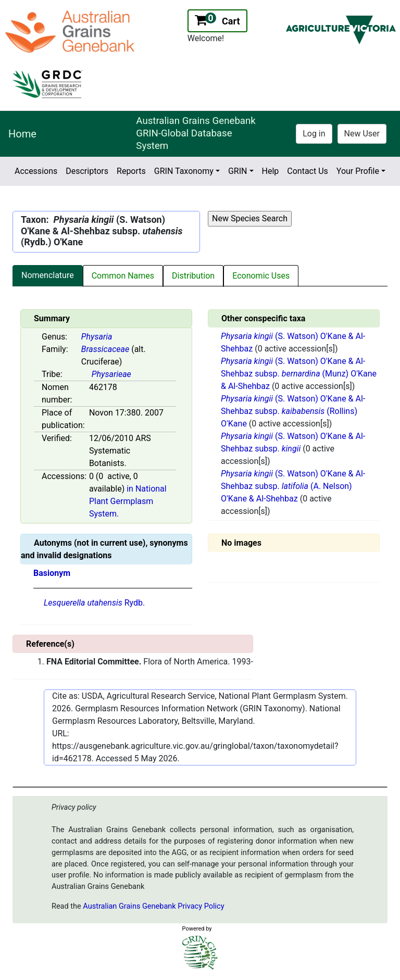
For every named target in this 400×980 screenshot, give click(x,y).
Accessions (36, 171)
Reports (131, 171)
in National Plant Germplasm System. (128, 501)
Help (271, 171)
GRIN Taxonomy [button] (184, 171)
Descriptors (87, 171)
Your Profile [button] (358, 171)
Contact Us (308, 171)
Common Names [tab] (123, 276)
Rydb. (94, 603)
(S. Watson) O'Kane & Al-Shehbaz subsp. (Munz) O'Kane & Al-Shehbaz (299, 374)
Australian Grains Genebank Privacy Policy (153, 906)
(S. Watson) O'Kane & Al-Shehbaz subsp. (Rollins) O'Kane (293, 411)
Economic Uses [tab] (261, 276)
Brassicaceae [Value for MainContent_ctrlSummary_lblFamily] (105, 349)
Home (22, 134)
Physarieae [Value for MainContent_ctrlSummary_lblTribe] (111, 374)
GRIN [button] (238, 171)
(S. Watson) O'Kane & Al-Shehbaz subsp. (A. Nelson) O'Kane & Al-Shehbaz (293, 486)
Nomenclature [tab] (48, 275)
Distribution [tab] (193, 276)
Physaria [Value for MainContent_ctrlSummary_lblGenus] (97, 337)
